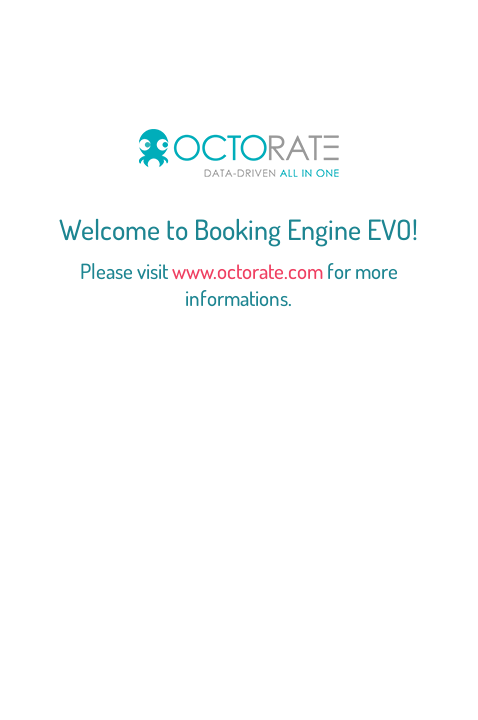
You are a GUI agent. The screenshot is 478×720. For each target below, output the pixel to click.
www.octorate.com (247, 270)
